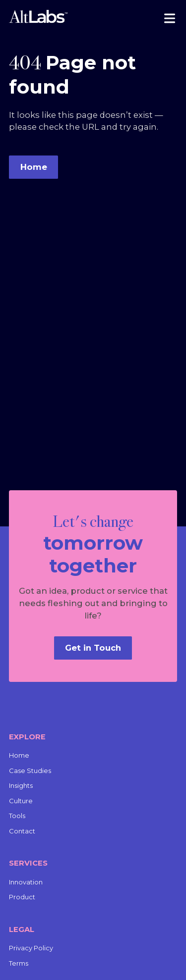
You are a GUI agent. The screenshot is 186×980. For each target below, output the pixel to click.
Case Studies (30, 771)
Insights (21, 785)
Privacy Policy (31, 948)
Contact (22, 831)
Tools (17, 816)
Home (19, 755)
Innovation (26, 882)
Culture (21, 801)
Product (22, 897)
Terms (19, 963)
